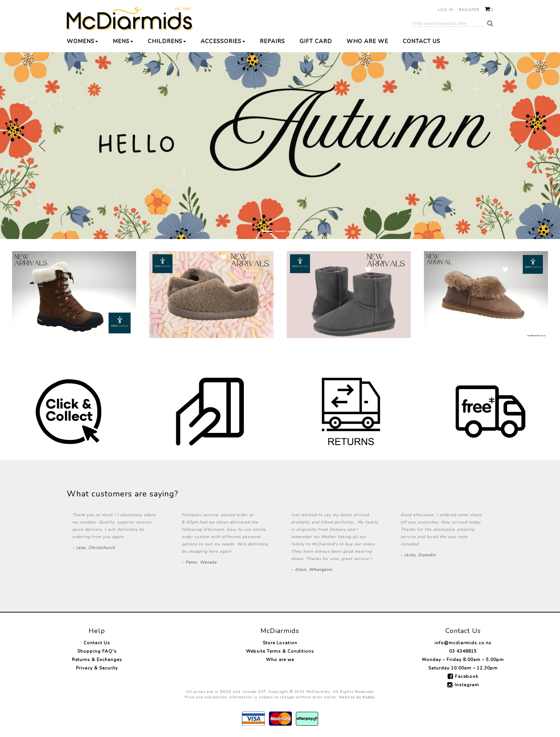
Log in (446, 10)
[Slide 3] (293, 231)
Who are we (367, 41)
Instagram (467, 685)
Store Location (280, 643)
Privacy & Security (97, 668)
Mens (123, 41)
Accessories (223, 41)
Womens (82, 41)
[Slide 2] (280, 231)
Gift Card (316, 41)
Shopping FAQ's (97, 651)
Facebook (467, 676)
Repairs (272, 41)
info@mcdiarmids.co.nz (463, 643)
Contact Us (422, 41)
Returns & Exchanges (97, 660)
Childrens (167, 41)
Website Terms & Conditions (280, 651)
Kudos (369, 697)
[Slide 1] (267, 231)
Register (469, 10)
